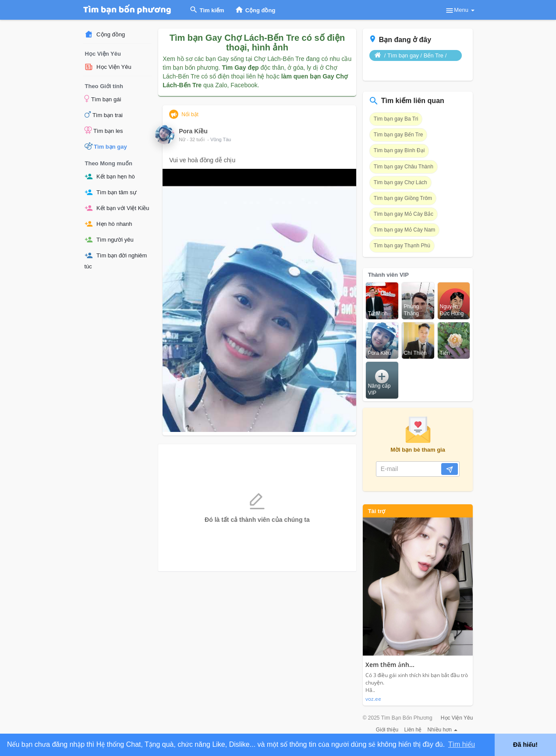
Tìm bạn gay (106, 146)
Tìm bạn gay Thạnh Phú (402, 246)
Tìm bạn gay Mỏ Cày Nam (405, 230)
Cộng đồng (105, 34)
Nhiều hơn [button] (443, 730)
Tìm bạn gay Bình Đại (399, 150)
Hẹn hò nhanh (108, 224)
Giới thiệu (387, 730)
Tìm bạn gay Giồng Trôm (403, 198)
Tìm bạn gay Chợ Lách (400, 182)
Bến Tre (434, 55)
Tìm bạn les (104, 130)
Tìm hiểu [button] (462, 744)
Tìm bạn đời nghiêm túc (116, 260)
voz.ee (373, 699)
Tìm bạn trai (104, 114)
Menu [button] (460, 11)
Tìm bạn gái (103, 99)
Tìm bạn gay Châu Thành (404, 167)
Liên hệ (413, 730)
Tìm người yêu (109, 240)
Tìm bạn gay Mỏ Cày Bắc (404, 214)
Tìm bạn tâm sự (111, 192)
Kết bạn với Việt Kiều (117, 208)
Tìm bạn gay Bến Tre (398, 135)
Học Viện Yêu (108, 67)
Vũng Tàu (221, 139)
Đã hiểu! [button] (525, 745)
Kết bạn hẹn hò (110, 177)
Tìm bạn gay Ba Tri (396, 119)
